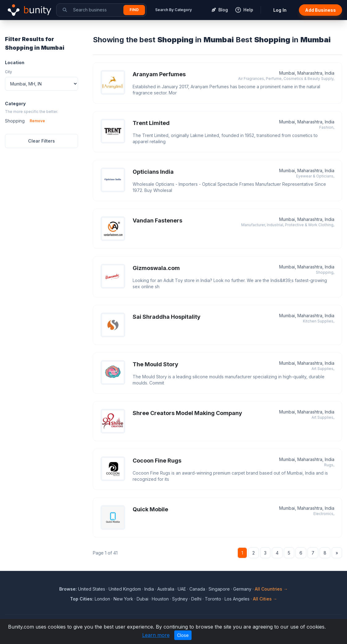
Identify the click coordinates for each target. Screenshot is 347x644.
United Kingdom (125, 589)
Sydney (180, 599)
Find (134, 10)
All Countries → (271, 589)
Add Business (320, 10)
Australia (166, 589)
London (102, 599)
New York (123, 599)
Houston (160, 599)
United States (92, 589)
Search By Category (173, 10)
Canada (197, 589)
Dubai (143, 599)
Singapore (219, 589)
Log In (280, 10)
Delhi (196, 599)
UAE (182, 589)
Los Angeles (237, 599)
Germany (242, 589)
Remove (37, 121)
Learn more (156, 635)
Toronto (213, 599)
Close (183, 635)
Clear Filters (41, 141)
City (8, 72)
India (149, 589)
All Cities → (265, 599)
